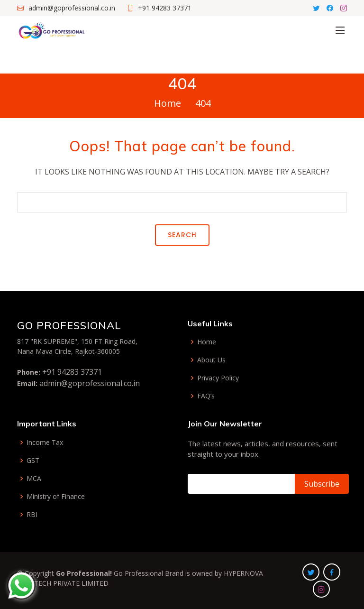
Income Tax (45, 443)
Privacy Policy (218, 378)
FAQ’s (206, 396)
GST (33, 461)
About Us (211, 360)
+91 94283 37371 (72, 372)
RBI (32, 515)
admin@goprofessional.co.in (90, 383)
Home (168, 103)
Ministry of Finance (56, 497)
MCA (34, 479)
